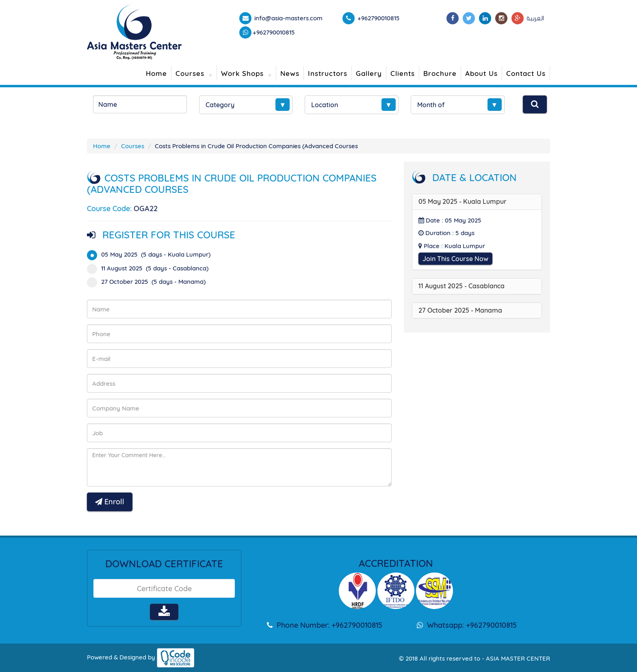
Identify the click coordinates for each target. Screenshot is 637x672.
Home (156, 73)
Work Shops (242, 73)
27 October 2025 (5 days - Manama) (149, 282)
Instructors (328, 73)
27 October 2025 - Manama (460, 310)
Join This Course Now (455, 259)
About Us (481, 73)
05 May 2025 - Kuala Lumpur (463, 201)
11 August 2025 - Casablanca (461, 286)
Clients (403, 73)
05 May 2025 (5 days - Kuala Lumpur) (151, 254)
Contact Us (526, 73)
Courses (190, 73)
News (290, 73)
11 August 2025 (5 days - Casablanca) (150, 268)
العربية (535, 18)
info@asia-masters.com (288, 18)
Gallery (369, 73)
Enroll (110, 502)
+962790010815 (274, 32)
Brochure (440, 73)
